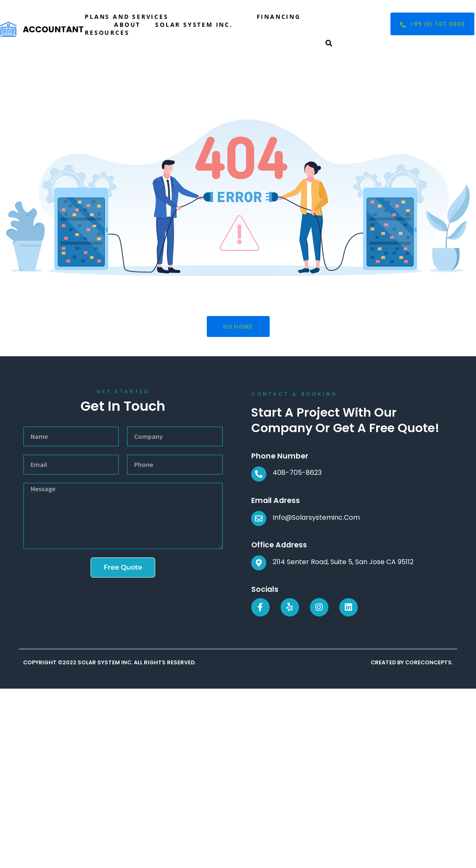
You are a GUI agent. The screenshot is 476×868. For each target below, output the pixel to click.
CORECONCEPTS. (429, 662)
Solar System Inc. (194, 25)
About (127, 25)
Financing (279, 17)
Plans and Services (126, 17)
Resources (107, 32)
